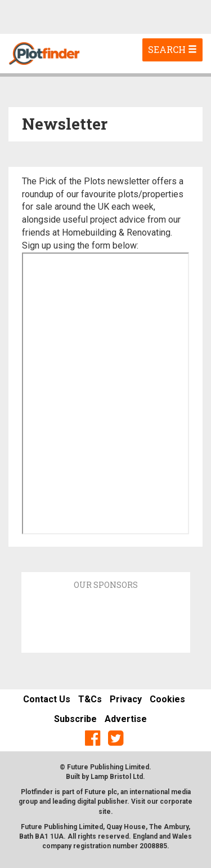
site (105, 812)
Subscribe (75, 719)
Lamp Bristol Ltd (117, 777)
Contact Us (47, 699)
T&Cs (90, 699)
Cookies (167, 699)
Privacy (126, 699)
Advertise (126, 719)
